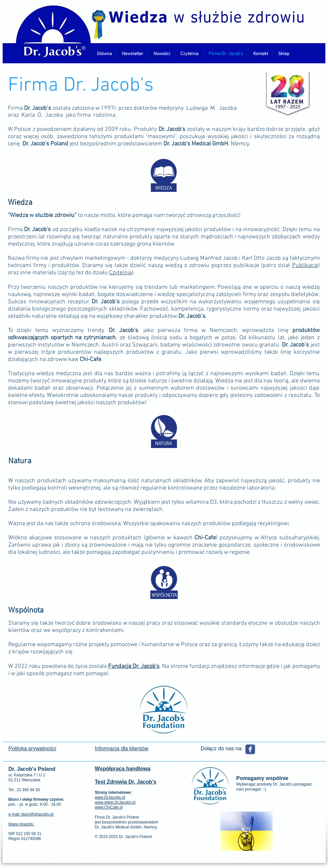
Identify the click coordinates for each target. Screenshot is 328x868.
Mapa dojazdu (21, 824)
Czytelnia (120, 273)
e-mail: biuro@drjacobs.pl (32, 814)
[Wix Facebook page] (250, 749)
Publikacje (305, 266)
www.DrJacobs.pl (110, 797)
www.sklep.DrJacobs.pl (115, 802)
